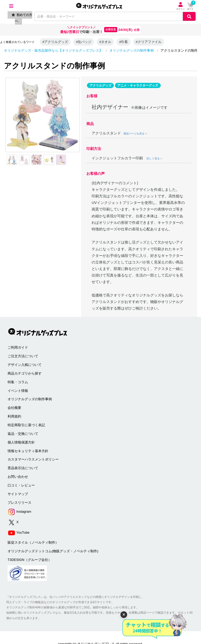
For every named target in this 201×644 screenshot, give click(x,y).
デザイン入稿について (25, 365)
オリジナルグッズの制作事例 (132, 50)
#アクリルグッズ (55, 42)
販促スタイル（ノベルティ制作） (33, 542)
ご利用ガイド (18, 347)
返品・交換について (23, 434)
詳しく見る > (154, 158)
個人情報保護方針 (21, 442)
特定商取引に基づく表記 (26, 425)
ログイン (181, 6)
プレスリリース (19, 503)
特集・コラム (18, 382)
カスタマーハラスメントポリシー (33, 459)
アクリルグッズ (100, 85)
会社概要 (14, 408)
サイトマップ (18, 494)
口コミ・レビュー (21, 485)
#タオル (105, 42)
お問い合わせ (18, 477)
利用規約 (14, 416)
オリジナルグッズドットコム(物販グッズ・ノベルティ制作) (53, 551)
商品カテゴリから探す (25, 373)
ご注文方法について (23, 356)
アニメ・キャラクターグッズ (138, 85)
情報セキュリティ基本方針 (28, 451)
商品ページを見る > (135, 134)
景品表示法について (23, 468)
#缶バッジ (84, 42)
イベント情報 (18, 391)
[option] (43, 115)
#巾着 (123, 42)
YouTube (19, 533)
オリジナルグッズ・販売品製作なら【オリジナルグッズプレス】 (53, 50)
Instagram (19, 512)
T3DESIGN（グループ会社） (30, 560)
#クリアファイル (149, 42)
